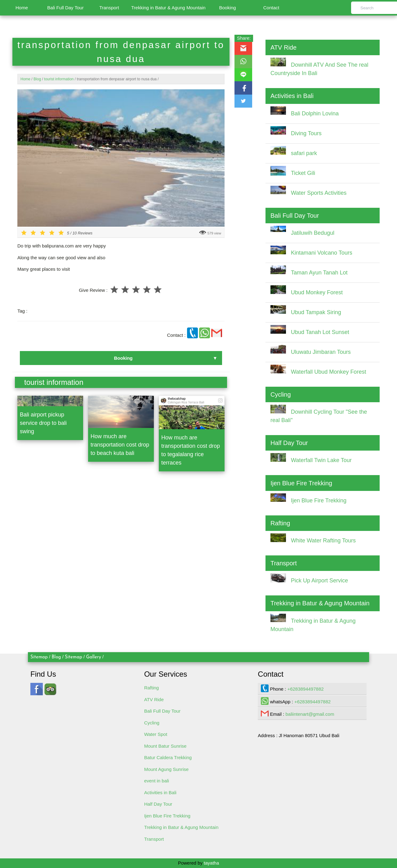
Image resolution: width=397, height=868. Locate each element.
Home (22, 8)
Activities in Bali (160, 792)
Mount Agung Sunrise (166, 769)
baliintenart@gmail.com (310, 714)
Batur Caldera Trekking (168, 757)
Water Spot (156, 734)
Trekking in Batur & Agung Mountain (168, 8)
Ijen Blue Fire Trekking (167, 816)
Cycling (152, 723)
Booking (227, 8)
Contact (271, 8)
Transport (109, 8)
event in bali (157, 781)
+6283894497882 (305, 689)
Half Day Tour (158, 804)
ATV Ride (154, 699)
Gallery (94, 657)
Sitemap (39, 657)
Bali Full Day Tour (65, 8)
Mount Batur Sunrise (165, 746)
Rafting (152, 688)
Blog (56, 657)
